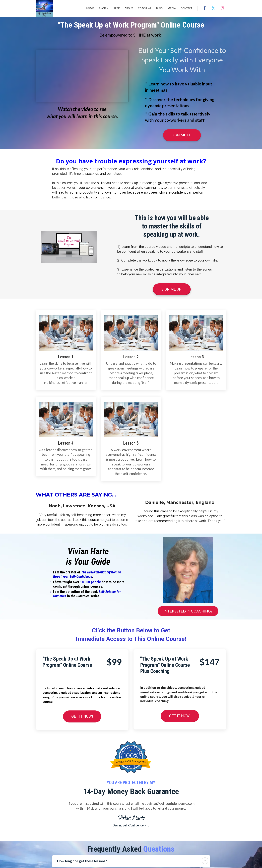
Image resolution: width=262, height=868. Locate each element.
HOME (90, 8)
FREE (117, 8)
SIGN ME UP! (182, 135)
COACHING (145, 8)
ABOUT (129, 8)
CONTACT (187, 8)
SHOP (102, 8)
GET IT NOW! (82, 716)
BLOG (159, 8)
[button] (205, 861)
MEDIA (172, 8)
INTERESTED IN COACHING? (188, 611)
